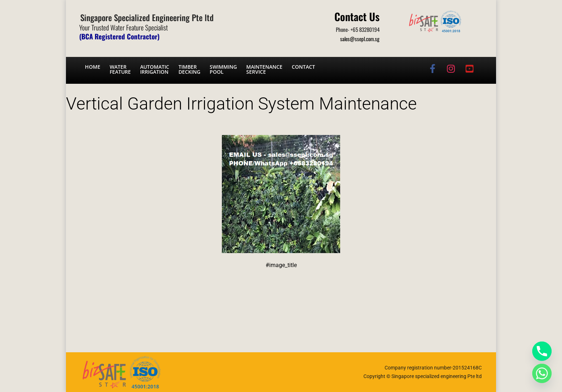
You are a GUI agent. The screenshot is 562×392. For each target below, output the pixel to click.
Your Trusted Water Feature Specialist (123, 27)
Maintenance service (264, 69)
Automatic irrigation (155, 69)
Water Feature (120, 69)
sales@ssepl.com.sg (360, 39)
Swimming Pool (223, 69)
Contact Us (357, 16)
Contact (303, 67)
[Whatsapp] (542, 373)
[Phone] (542, 351)
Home (93, 67)
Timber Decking (189, 69)
